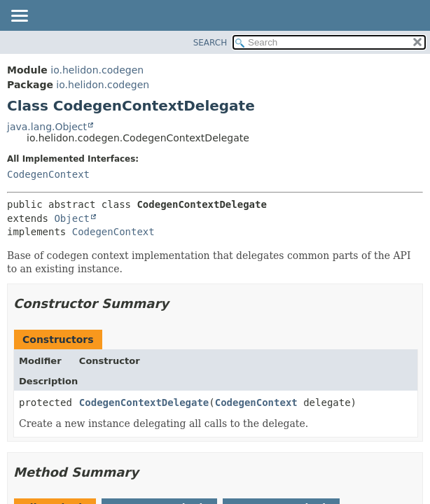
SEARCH (210, 43)
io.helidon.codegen (97, 70)
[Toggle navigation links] (19, 17)
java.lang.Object (47, 127)
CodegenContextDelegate (144, 402)
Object (72, 218)
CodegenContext (48, 174)
